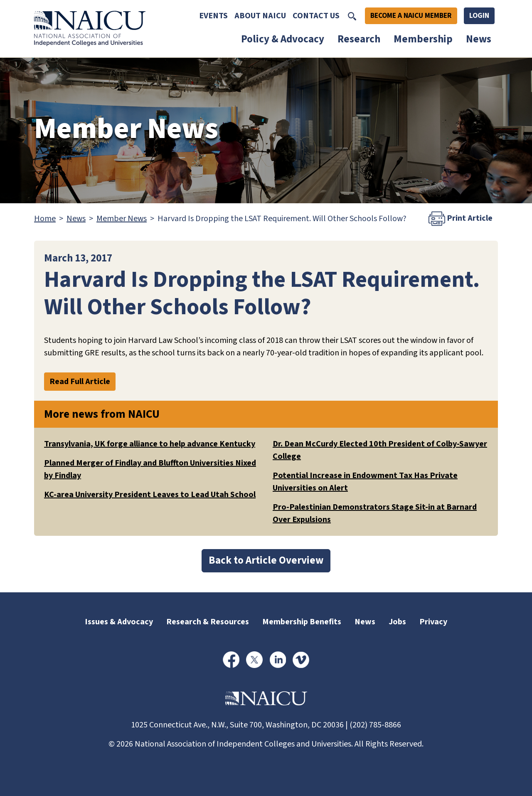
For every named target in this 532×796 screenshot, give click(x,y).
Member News (122, 219)
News (479, 39)
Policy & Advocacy (283, 39)
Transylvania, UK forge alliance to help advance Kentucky (150, 444)
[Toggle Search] (352, 16)
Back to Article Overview (266, 560)
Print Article (461, 219)
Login (479, 16)
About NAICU (260, 16)
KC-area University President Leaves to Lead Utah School (150, 495)
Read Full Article (80, 382)
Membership (423, 39)
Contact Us (316, 16)
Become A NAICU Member (411, 16)
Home (45, 219)
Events (213, 16)
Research (359, 39)
